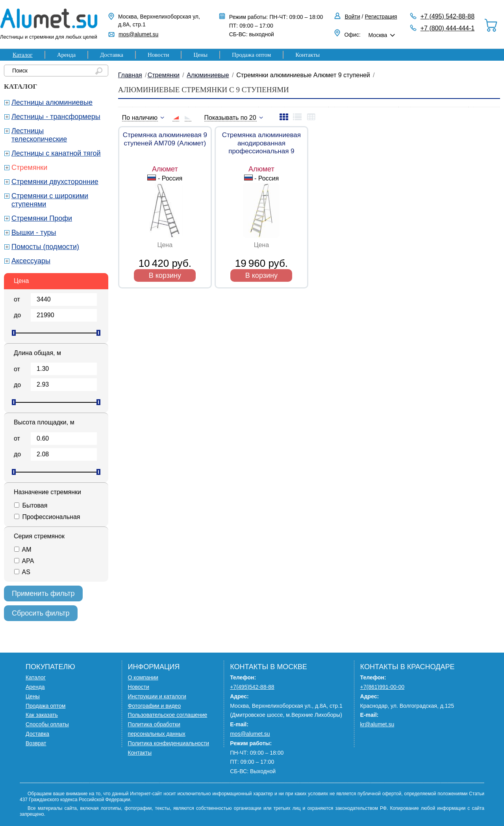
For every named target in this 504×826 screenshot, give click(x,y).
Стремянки (29, 167)
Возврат (36, 743)
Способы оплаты (47, 724)
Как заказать (42, 715)
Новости (158, 55)
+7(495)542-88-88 (252, 687)
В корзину (165, 275)
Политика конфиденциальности (169, 743)
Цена (21, 281)
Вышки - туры (34, 233)
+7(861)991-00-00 (382, 687)
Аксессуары (31, 261)
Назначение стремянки (47, 492)
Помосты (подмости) (45, 247)
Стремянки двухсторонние (55, 182)
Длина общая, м (37, 353)
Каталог (23, 55)
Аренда (66, 55)
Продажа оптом (251, 55)
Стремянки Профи (42, 218)
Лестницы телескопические (39, 135)
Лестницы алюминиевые (52, 102)
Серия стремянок (39, 536)
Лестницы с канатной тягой (56, 153)
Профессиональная (47, 517)
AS (22, 572)
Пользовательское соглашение (168, 715)
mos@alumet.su (138, 34)
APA (24, 561)
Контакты (308, 55)
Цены (200, 55)
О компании (143, 677)
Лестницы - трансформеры (56, 117)
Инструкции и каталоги (157, 696)
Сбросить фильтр (41, 613)
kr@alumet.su (377, 724)
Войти (352, 17)
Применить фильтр (43, 593)
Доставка (112, 55)
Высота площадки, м (44, 422)
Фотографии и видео (155, 706)
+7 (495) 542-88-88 (447, 16)
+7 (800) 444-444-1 (447, 28)
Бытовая (31, 505)
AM (23, 550)
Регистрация (381, 17)
